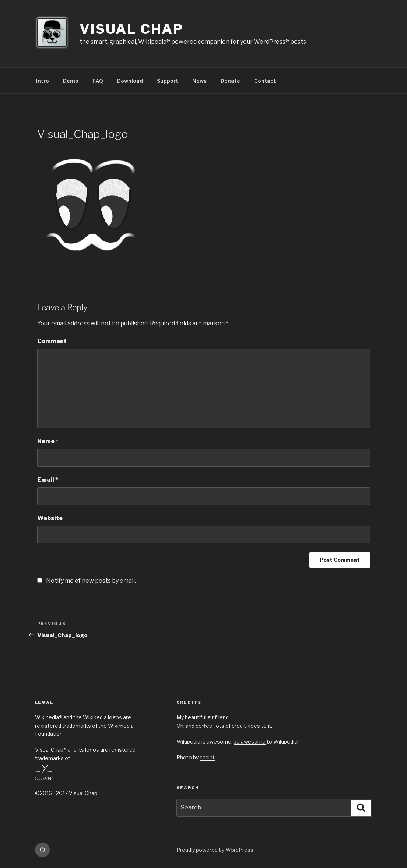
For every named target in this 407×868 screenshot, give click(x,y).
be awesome (250, 742)
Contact (265, 81)
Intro (43, 81)
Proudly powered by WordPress (215, 850)
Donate (230, 81)
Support (168, 81)
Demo (71, 81)
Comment (52, 341)
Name (48, 441)
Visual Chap (132, 29)
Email (48, 480)
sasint (207, 757)
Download (130, 81)
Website (50, 518)
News (199, 81)
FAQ (98, 81)
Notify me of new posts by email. (91, 581)
